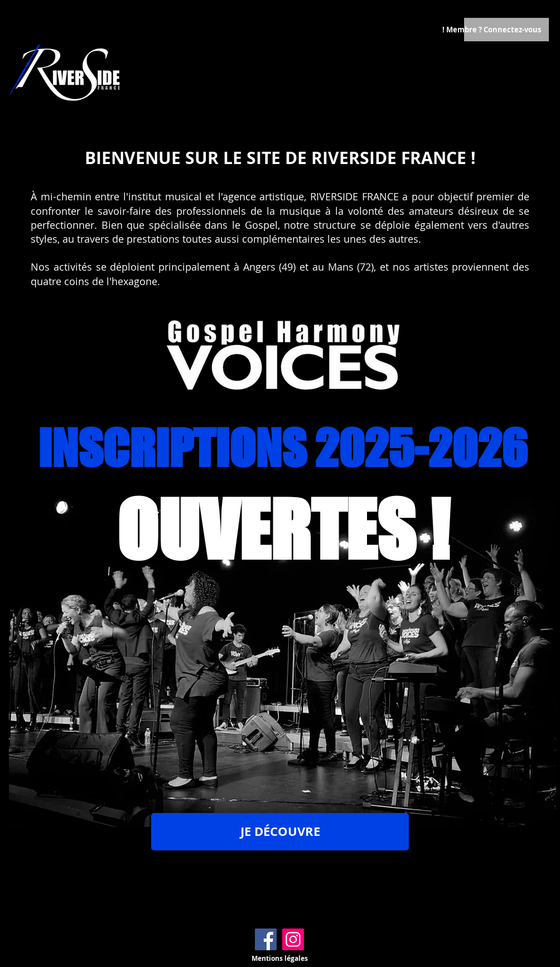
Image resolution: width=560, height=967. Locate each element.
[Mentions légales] (280, 959)
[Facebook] (266, 939)
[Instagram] (293, 939)
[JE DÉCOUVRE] (280, 832)
